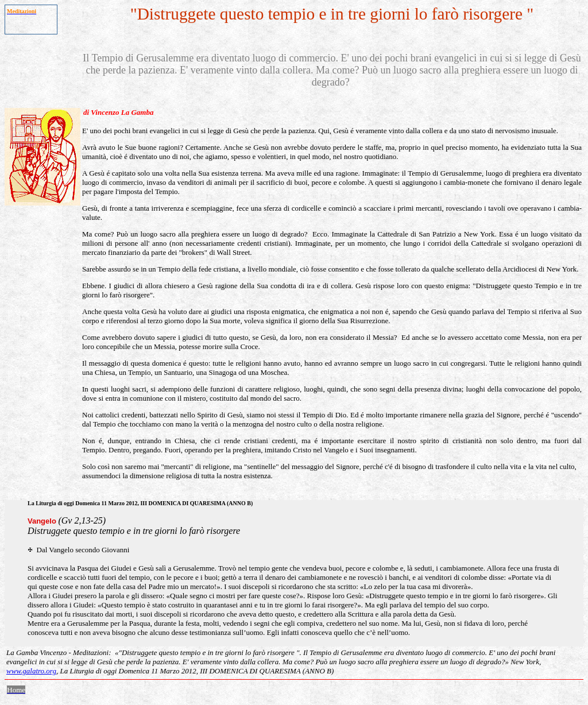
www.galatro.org (31, 671)
